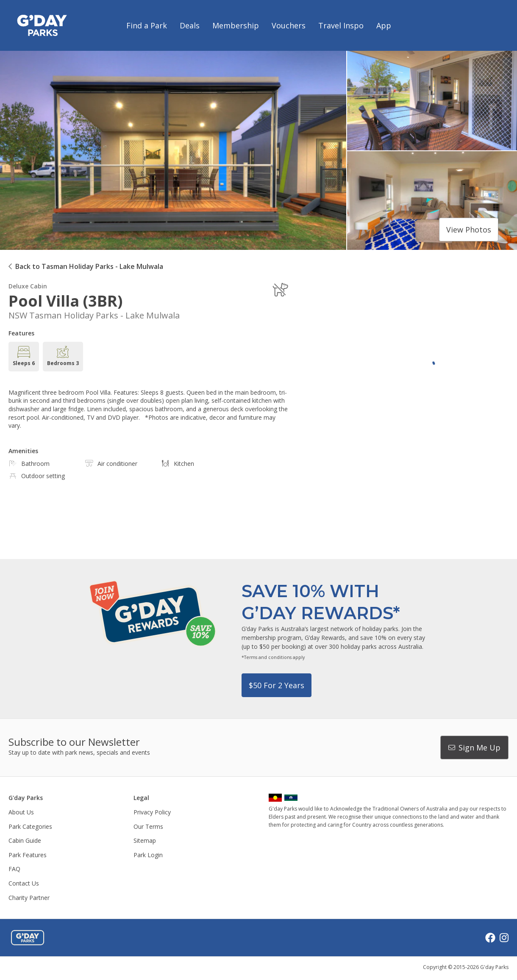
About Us (21, 812)
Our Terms (148, 826)
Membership (236, 25)
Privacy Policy (152, 812)
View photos (469, 230)
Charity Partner (29, 898)
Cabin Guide (25, 840)
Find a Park (147, 25)
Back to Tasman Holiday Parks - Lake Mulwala (89, 266)
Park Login (148, 855)
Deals (190, 25)
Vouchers (289, 25)
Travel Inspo (341, 25)
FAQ (14, 869)
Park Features (28, 855)
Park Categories (30, 826)
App (384, 25)
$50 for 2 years (277, 685)
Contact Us (24, 883)
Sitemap (145, 840)
